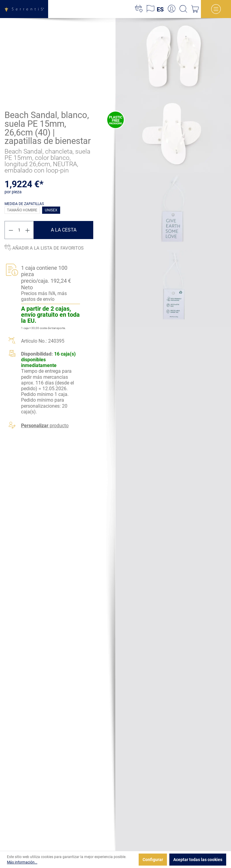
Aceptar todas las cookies (198, 860)
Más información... (22, 862)
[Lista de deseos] (139, 9)
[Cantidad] (19, 230)
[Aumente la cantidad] (28, 230)
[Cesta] (195, 9)
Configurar (153, 860)
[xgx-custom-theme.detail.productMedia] (173, 56)
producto (45, 426)
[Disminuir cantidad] (11, 230)
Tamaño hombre (22, 210)
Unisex (51, 210)
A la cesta (64, 230)
